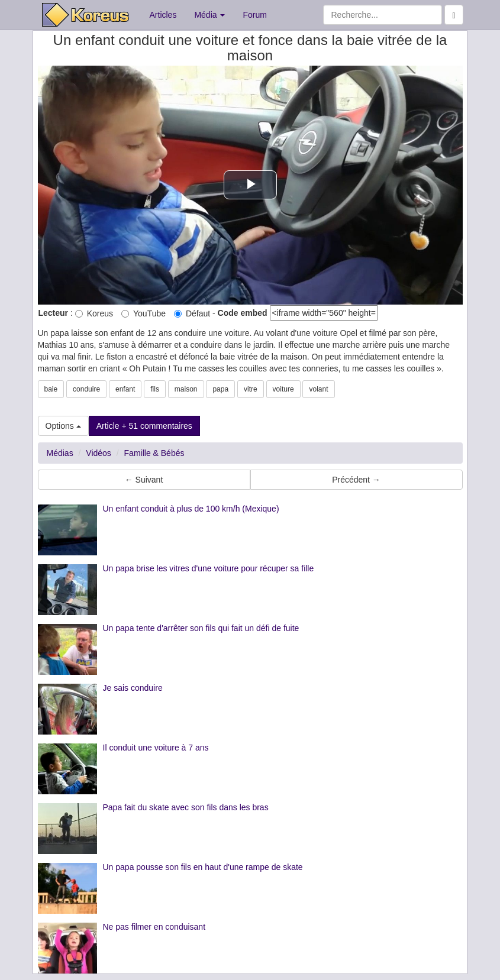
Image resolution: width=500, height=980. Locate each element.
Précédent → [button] (356, 480)
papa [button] (220, 389)
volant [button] (318, 389)
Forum (254, 15)
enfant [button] (125, 389)
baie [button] (51, 389)
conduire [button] (86, 389)
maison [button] (186, 389)
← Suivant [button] (144, 480)
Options (63, 426)
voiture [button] (283, 389)
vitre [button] (251, 389)
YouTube (143, 313)
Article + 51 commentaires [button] (144, 426)
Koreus (94, 313)
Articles (163, 15)
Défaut (192, 313)
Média (209, 15)
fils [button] (155, 389)
